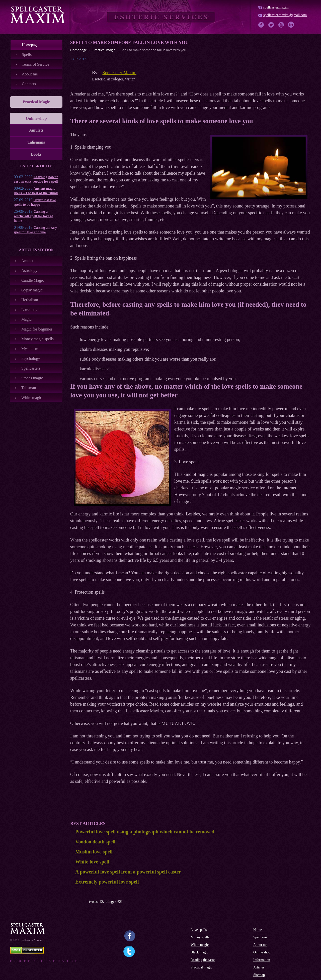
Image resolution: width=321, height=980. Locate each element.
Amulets (36, 130)
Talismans (36, 142)
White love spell (92, 862)
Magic (26, 319)
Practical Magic (36, 102)
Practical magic (202, 967)
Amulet (27, 261)
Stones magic (32, 378)
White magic (32, 398)
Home (258, 930)
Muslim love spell (94, 852)
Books (36, 154)
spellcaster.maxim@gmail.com (285, 15)
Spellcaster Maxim (119, 73)
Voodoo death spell (95, 842)
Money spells (200, 937)
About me (30, 74)
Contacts (29, 84)
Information (262, 960)
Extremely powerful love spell (107, 882)
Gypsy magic (32, 290)
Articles (259, 967)
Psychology (31, 358)
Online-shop (36, 118)
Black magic (199, 952)
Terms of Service (35, 64)
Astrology (29, 270)
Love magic (31, 310)
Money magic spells (37, 339)
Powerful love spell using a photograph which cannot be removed (145, 832)
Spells (27, 55)
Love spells (199, 930)
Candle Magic (33, 280)
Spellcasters (31, 368)
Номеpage (30, 45)
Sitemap (259, 975)
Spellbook (260, 937)
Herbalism (30, 300)
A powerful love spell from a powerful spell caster (128, 872)
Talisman (29, 388)
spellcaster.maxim (276, 7)
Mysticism (30, 349)
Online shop (262, 952)
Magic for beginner (37, 329)
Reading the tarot (203, 960)
